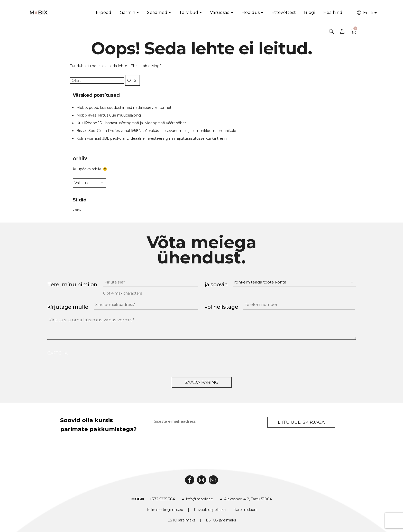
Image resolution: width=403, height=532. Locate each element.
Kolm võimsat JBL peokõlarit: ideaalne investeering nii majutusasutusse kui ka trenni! (152, 138)
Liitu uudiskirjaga (301, 422)
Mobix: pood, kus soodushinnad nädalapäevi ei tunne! (124, 108)
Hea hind (333, 12)
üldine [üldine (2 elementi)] (77, 210)
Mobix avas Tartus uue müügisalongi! (109, 115)
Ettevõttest (284, 12)
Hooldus (251, 12)
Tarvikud (189, 12)
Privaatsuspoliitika (210, 510)
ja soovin (216, 285)
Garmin (128, 12)
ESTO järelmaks (181, 520)
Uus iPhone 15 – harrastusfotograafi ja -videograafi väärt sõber (131, 123)
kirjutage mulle (68, 307)
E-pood (104, 12)
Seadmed (157, 12)
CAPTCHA (57, 353)
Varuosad (220, 12)
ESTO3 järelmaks (221, 520)
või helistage (221, 307)
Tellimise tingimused (165, 510)
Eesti (365, 13)
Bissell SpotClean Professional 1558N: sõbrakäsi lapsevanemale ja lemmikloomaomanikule (156, 131)
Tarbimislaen (245, 510)
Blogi (310, 12)
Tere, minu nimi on (72, 285)
